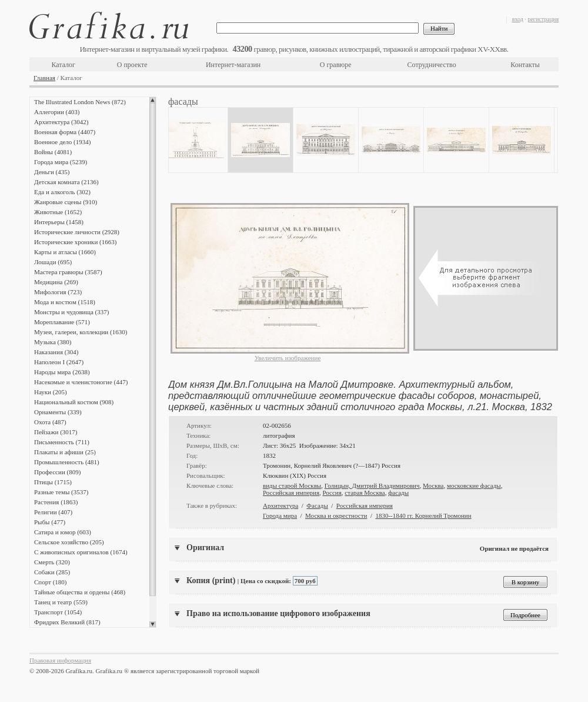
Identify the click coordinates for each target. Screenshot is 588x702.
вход (518, 19)
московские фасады (474, 485)
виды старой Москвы (292, 485)
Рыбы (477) (50, 522)
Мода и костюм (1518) (65, 302)
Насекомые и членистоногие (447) (81, 382)
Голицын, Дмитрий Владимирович (372, 485)
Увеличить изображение (288, 358)
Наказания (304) (56, 352)
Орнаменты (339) (58, 412)
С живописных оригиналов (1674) (81, 552)
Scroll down (153, 624)
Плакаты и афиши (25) (65, 452)
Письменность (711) (62, 442)
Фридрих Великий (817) (67, 622)
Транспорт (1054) (58, 612)
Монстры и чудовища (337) (71, 312)
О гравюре (336, 65)
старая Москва (365, 493)
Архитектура (280, 505)
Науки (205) (51, 392)
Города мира (280, 515)
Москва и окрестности (336, 515)
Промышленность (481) (67, 462)
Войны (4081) (53, 152)
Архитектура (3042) (61, 122)
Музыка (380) (53, 342)
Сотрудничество (432, 65)
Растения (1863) (56, 502)
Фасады (317, 505)
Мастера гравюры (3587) (68, 272)
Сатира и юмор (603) (63, 532)
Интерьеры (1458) (59, 222)
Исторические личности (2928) (77, 232)
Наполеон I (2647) (59, 362)
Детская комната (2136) (66, 182)
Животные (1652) (58, 212)
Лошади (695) (53, 262)
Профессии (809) (57, 472)
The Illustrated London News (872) (80, 102)
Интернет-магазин (233, 65)
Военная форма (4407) (65, 132)
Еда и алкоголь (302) (62, 192)
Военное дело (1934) (62, 142)
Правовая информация (60, 660)
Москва (433, 485)
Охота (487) (50, 422)
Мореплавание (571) (62, 322)
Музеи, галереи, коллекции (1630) (81, 332)
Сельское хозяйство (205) (69, 542)
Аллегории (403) (57, 112)
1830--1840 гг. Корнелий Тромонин (423, 515)
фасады (398, 493)
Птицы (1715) (53, 482)
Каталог (63, 65)
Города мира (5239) (61, 162)
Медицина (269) (56, 282)
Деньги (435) (52, 172)
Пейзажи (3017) (56, 432)
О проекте (132, 65)
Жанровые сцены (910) (66, 202)
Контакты (525, 65)
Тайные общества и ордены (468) (80, 592)
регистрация (543, 19)
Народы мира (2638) (62, 372)
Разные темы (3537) (61, 492)
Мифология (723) (58, 292)
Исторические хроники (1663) (75, 242)
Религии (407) (53, 512)
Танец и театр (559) (61, 602)
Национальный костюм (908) (74, 402)
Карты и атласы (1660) (65, 252)
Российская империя (291, 493)
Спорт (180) (50, 582)
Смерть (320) (52, 562)
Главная (44, 78)
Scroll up (153, 100)
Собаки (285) (52, 572)
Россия (332, 493)
